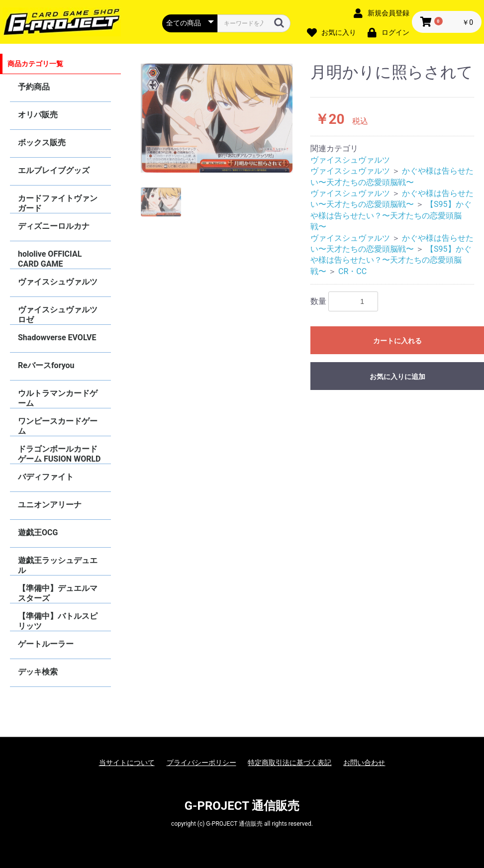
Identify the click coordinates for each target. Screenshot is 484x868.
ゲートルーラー (46, 644)
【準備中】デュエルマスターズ (58, 593)
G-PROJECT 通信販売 (242, 806)
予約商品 (34, 87)
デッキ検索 (38, 672)
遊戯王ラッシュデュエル (58, 565)
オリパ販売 (38, 115)
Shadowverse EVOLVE (57, 338)
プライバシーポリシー (201, 763)
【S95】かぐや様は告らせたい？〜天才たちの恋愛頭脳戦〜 (391, 215)
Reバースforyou (46, 365)
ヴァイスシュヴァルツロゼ (58, 315)
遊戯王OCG (38, 532)
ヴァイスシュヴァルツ (58, 282)
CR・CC (352, 271)
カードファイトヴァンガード (58, 203)
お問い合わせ (364, 763)
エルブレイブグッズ (54, 170)
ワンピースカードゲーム (58, 426)
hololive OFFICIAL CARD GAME (50, 259)
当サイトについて (127, 763)
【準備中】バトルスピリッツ (58, 621)
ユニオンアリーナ (50, 505)
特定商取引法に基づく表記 (290, 763)
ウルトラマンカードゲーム (58, 398)
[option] (217, 118)
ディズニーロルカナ (54, 226)
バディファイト (46, 477)
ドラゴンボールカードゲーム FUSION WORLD (59, 454)
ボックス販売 (42, 143)
